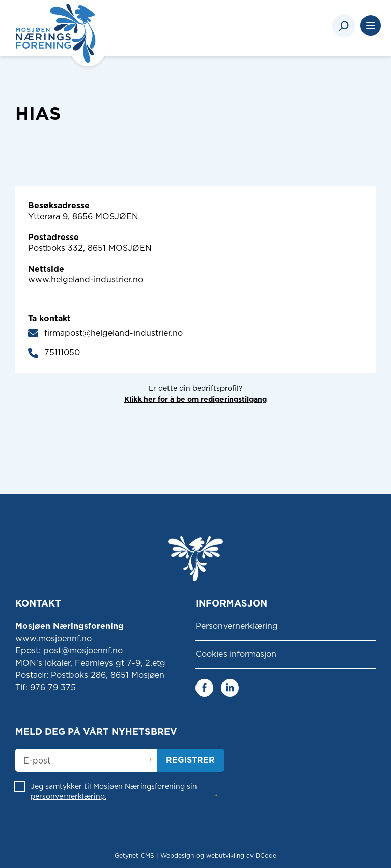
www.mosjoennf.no (53, 638)
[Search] (344, 26)
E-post (37, 761)
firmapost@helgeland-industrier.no (114, 333)
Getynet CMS (134, 856)
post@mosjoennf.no (83, 651)
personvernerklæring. (68, 796)
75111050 (62, 352)
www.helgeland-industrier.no (86, 280)
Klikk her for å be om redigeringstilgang (195, 399)
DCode (266, 856)
